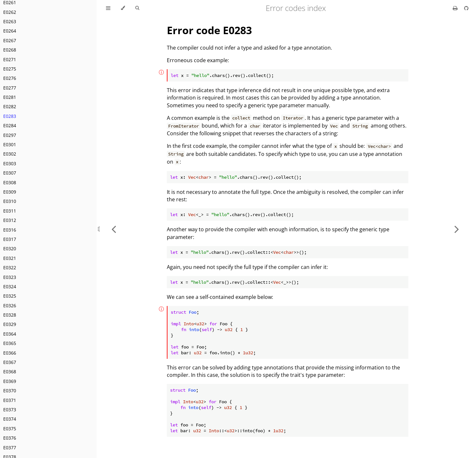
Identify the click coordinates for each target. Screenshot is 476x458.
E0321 (10, 258)
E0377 (10, 448)
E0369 (10, 381)
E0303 (10, 163)
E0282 (10, 106)
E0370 (10, 391)
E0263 (10, 21)
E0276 (10, 78)
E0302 (10, 154)
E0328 (10, 315)
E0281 (10, 97)
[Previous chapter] (114, 229)
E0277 (10, 88)
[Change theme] (123, 8)
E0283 (10, 116)
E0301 (10, 144)
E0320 (10, 248)
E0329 (10, 324)
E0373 (10, 410)
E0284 (10, 125)
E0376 (10, 438)
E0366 (10, 353)
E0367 (10, 362)
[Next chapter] (457, 229)
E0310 (10, 201)
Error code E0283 (209, 30)
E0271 (10, 59)
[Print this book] (456, 8)
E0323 (10, 277)
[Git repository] (466, 8)
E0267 (10, 40)
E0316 (10, 230)
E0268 (10, 50)
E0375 (10, 429)
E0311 (10, 211)
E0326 (10, 305)
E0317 (10, 239)
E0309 (10, 192)
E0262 (10, 12)
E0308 (10, 182)
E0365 (10, 343)
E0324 (10, 286)
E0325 (10, 296)
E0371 (10, 400)
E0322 (10, 267)
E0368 (10, 372)
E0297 (10, 135)
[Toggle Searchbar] (137, 8)
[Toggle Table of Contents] (108, 8)
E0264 (10, 31)
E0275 (10, 69)
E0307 (10, 173)
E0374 (10, 419)
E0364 (10, 334)
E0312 (10, 220)
